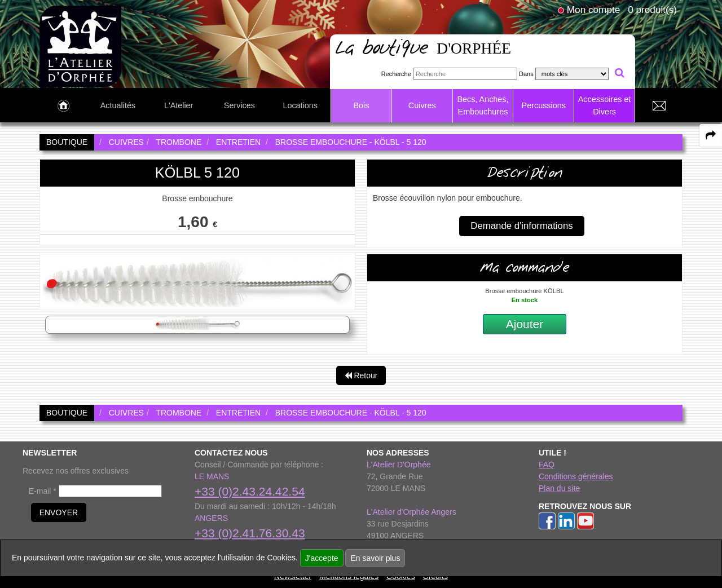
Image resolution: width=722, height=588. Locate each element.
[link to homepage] (80, 46)
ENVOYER (59, 512)
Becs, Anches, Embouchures (483, 105)
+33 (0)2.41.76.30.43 (250, 533)
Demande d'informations (521, 226)
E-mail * (43, 491)
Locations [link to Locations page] (300, 105)
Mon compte (593, 10)
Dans (526, 74)
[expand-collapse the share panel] (711, 135)
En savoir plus (375, 558)
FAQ (547, 465)
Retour (361, 375)
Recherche (396, 74)
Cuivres (422, 105)
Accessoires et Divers (605, 105)
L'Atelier (179, 105)
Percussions (544, 105)
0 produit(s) (652, 10)
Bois (361, 105)
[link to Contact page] (659, 106)
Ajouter (525, 324)
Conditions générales (576, 476)
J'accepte (322, 558)
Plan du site (559, 488)
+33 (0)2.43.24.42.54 (250, 491)
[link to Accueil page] (63, 106)
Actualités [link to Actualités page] (118, 105)
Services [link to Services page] (239, 105)
